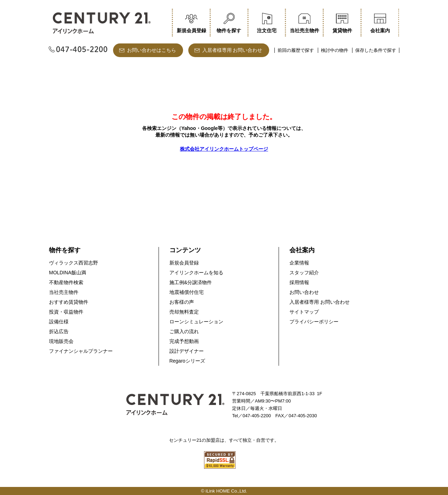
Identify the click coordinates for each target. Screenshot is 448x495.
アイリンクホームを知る (196, 273)
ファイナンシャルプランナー (81, 351)
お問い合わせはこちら (152, 50)
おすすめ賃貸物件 (69, 302)
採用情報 (299, 282)
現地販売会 (61, 341)
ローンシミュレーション (196, 322)
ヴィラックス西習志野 (73, 263)
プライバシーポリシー (314, 322)
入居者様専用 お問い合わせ (232, 50)
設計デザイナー (187, 351)
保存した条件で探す (376, 50)
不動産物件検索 (66, 282)
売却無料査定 (184, 312)
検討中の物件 (335, 50)
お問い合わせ (304, 292)
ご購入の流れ (184, 331)
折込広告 (59, 331)
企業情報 (299, 263)
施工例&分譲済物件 (191, 282)
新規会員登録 (184, 263)
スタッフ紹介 (304, 273)
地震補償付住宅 (187, 292)
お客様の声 (182, 302)
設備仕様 (59, 322)
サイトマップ (304, 312)
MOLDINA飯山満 (68, 273)
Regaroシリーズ (187, 361)
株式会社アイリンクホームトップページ (224, 149)
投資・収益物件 (66, 312)
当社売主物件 (64, 292)
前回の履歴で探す (296, 50)
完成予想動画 (184, 341)
